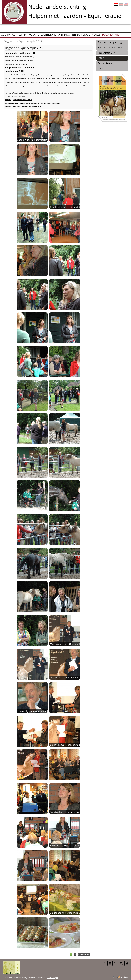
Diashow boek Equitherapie (15, 103)
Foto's (101, 58)
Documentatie (111, 35)
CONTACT (17, 35)
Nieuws (96, 35)
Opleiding (64, 35)
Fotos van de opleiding (110, 42)
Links (100, 68)
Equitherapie (48, 35)
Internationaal (81, 35)
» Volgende (84, 955)
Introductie (31, 35)
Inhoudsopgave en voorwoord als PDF (18, 100)
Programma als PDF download (15, 96)
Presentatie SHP (106, 53)
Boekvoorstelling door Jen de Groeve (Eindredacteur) (24, 106)
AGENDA (6, 35)
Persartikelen (105, 63)
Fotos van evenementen (110, 47)
